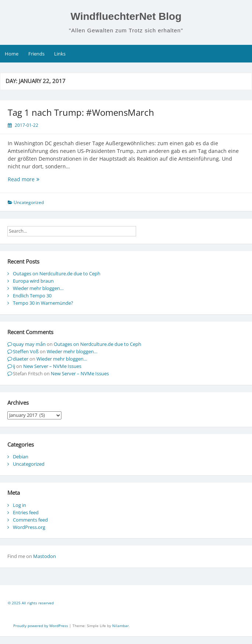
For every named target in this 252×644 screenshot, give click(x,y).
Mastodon (45, 556)
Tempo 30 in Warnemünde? (43, 303)
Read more (41, 179)
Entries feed (26, 512)
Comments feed (30, 520)
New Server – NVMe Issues (52, 366)
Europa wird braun (33, 281)
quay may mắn (29, 344)
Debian (21, 457)
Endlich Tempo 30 (32, 296)
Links (60, 54)
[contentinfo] (126, 604)
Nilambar (120, 626)
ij (14, 366)
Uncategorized (29, 464)
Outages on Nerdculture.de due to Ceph (57, 273)
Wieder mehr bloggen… (38, 288)
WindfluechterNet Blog (126, 16)
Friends (36, 54)
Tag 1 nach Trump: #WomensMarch (81, 112)
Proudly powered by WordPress (41, 626)
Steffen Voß (26, 351)
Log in (19, 505)
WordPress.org (29, 527)
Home (12, 54)
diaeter (21, 359)
